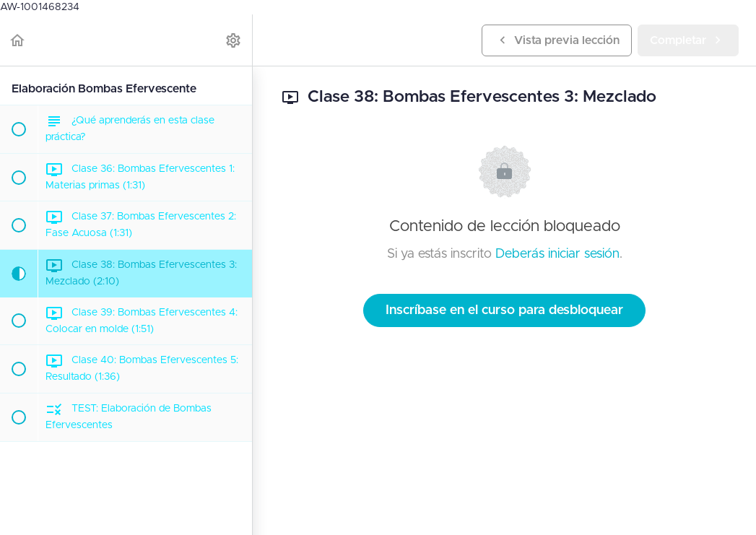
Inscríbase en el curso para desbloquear (504, 310)
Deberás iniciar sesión (557, 254)
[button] (18, 40)
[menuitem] (234, 40)
